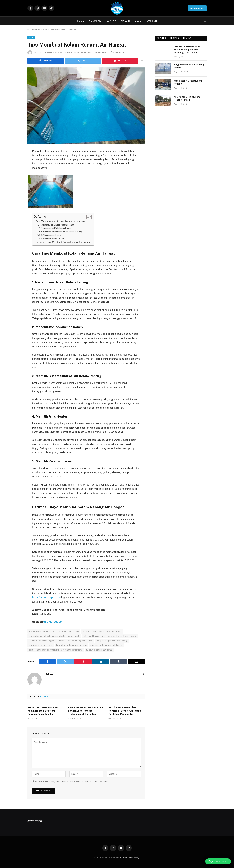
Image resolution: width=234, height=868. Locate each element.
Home (81, 21)
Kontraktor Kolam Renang (128, 857)
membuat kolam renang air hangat (107, 645)
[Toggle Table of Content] (89, 217)
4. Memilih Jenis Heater (52, 235)
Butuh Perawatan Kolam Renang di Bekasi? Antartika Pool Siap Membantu (125, 711)
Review (187, 38)
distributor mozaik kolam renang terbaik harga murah (54, 636)
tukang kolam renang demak (100, 650)
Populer (161, 38)
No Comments (101, 52)
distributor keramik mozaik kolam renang (102, 631)
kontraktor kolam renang (41, 645)
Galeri (126, 21)
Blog (138, 21)
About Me (95, 21)
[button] (218, 861)
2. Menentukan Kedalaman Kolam (57, 228)
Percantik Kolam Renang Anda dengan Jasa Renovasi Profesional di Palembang (85, 711)
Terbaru (175, 38)
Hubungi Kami (197, 8)
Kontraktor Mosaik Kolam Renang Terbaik (187, 98)
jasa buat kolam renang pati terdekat (46, 640)
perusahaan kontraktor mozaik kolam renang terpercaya (56, 650)
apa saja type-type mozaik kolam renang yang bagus (54, 631)
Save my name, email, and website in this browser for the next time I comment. (72, 781)
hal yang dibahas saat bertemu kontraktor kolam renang (110, 636)
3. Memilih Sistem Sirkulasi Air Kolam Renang (62, 232)
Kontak (111, 21)
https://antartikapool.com (47, 597)
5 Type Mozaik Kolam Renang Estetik (189, 66)
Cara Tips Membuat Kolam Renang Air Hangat (61, 221)
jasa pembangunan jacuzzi (80, 640)
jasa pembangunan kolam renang (112, 640)
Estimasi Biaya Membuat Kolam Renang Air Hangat (64, 242)
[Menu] (29, 21)
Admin (39, 52)
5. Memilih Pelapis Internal (53, 238)
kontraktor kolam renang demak (71, 645)
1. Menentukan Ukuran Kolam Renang (58, 225)
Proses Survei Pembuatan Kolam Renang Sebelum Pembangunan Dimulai (43, 711)
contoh (152, 21)
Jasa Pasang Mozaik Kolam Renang (188, 82)
